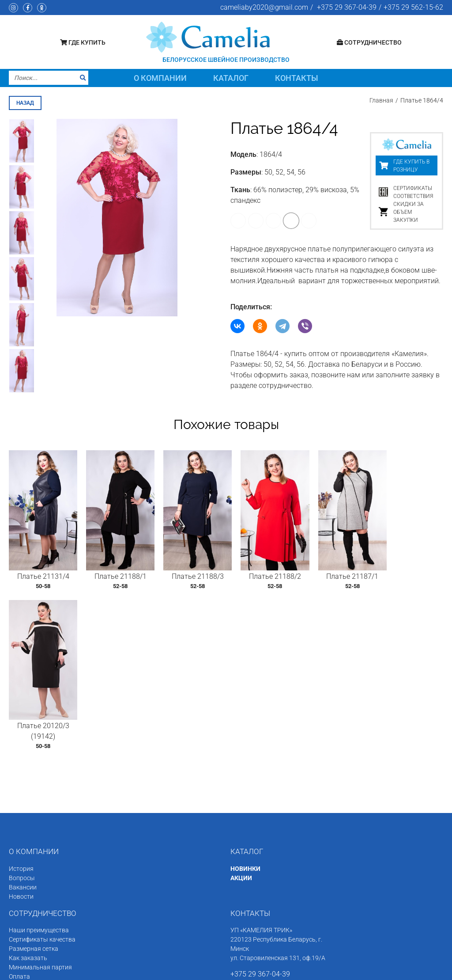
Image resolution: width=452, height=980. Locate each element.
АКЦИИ (241, 722)
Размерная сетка (34, 793)
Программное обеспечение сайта (360, 970)
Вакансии (23, 731)
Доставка (23, 830)
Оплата (19, 821)
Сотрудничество (369, 42)
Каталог (231, 78)
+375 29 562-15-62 (413, 7)
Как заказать (28, 802)
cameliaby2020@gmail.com (264, 7)
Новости (21, 741)
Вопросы (22, 722)
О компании (160, 78)
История (21, 713)
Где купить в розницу (411, 166)
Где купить (83, 42)
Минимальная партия (40, 812)
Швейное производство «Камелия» (86, 970)
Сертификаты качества (42, 784)
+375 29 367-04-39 (347, 7)
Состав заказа (30, 839)
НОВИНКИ (245, 713)
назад (25, 103)
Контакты (297, 78)
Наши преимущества (39, 775)
